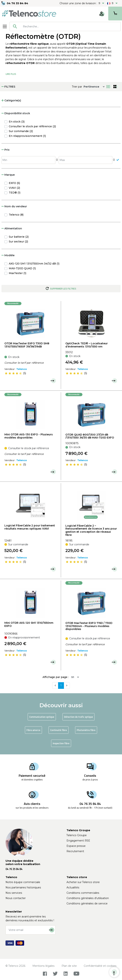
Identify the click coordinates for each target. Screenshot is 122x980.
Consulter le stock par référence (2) (32, 126)
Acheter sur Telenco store (83, 882)
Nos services (14, 893)
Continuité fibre (59, 730)
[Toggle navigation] (5, 26)
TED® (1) (15, 193)
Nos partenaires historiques (23, 887)
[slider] (13, 373)
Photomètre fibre (86, 730)
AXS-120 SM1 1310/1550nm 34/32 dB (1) (34, 264)
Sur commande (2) (21, 131)
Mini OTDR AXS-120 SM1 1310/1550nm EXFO (29, 624)
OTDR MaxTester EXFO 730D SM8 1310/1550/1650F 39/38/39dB (27, 345)
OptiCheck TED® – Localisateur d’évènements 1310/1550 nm (87, 345)
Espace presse (76, 846)
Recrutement (75, 851)
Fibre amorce (33, 730)
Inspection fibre (61, 743)
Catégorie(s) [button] (11, 100)
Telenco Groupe (77, 835)
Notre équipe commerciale (23, 882)
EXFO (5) (14, 183)
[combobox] (65, 26)
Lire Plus (11, 74)
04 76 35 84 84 (17, 3)
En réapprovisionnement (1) (27, 136)
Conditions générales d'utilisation (88, 898)
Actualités (73, 887)
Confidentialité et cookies (100, 966)
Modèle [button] (8, 255)
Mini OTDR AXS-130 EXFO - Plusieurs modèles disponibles (29, 436)
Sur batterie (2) (19, 237)
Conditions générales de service (87, 903)
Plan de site (69, 966)
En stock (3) (17, 122)
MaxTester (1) (17, 273)
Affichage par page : (56, 677)
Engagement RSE (78, 841)
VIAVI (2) (14, 188)
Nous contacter (16, 898)
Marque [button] (8, 175)
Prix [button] (5, 150)
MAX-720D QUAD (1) (22, 268)
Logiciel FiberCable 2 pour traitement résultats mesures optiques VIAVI (30, 527)
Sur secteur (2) (18, 242)
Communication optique (42, 717)
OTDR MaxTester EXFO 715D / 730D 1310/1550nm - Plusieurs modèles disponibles (89, 626)
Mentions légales (44, 966)
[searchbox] (70, 26)
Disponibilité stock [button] (16, 113)
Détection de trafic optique (78, 717)
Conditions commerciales (83, 893)
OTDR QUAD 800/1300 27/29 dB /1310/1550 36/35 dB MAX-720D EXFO (90, 436)
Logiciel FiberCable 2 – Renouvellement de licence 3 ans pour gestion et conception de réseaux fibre (91, 530)
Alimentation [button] (12, 228)
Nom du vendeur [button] (14, 206)
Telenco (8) (16, 215)
